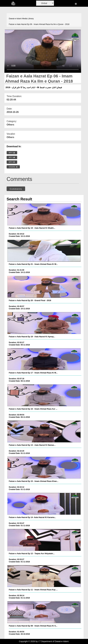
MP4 (12, 153)
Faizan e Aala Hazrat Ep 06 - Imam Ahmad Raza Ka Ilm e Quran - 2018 (39, 24)
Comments (16, 189)
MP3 (12, 157)
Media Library (28, 19)
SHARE (13, 167)
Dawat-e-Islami (15, 19)
